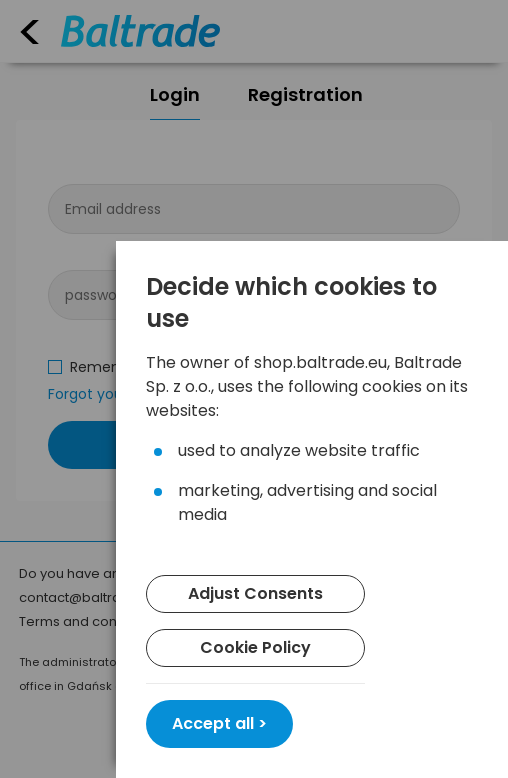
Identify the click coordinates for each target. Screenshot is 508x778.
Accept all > (219, 723)
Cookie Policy (255, 647)
